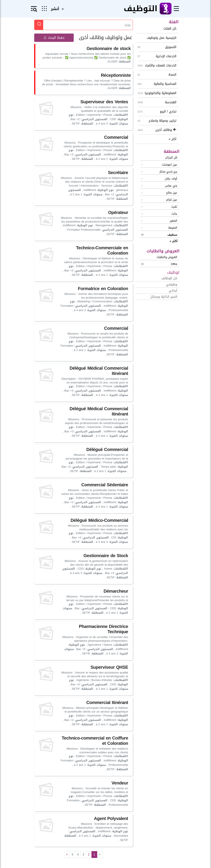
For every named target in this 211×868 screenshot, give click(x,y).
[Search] (88, 25)
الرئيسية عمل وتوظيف (162, 38)
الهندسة (157, 102)
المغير (159, 221)
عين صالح (159, 193)
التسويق (157, 47)
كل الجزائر (171, 158)
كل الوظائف (169, 278)
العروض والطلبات (167, 257)
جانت (159, 214)
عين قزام (159, 200)
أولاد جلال (159, 179)
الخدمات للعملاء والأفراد (157, 65)
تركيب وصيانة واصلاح (157, 121)
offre (159, 264)
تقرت (159, 207)
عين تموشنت (159, 165)
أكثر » (173, 139)
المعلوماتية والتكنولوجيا (157, 93)
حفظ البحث (54, 38)
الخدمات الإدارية (157, 56)
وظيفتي (172, 284)
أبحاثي (173, 291)
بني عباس (159, 186)
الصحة (157, 75)
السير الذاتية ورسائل (164, 297)
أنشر (58, 9)
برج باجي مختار (159, 172)
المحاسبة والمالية (157, 84)
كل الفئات (170, 29)
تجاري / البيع (157, 111)
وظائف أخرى (157, 130)
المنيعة (159, 228)
